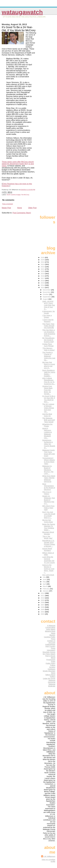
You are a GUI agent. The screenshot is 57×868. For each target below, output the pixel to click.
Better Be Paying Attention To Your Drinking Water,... (49, 527)
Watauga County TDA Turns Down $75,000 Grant (49, 453)
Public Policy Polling (50, 664)
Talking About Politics (50, 676)
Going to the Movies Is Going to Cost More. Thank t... (48, 569)
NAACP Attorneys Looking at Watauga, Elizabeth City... (47, 433)
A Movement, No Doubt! (48, 312)
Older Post (32, 208)
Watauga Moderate (52, 685)
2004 (43, 612)
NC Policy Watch (49, 654)
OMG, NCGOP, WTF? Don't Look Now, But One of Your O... (49, 305)
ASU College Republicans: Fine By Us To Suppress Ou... (49, 381)
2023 (43, 264)
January (46, 591)
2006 (43, 607)
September (47, 297)
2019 (43, 274)
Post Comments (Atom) (22, 213)
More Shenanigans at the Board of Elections (49, 487)
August (46, 299)
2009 (43, 600)
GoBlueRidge (50, 644)
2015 (43, 283)
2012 (43, 593)
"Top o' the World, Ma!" (47, 537)
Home (20, 208)
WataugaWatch (22, 12)
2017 (43, 278)
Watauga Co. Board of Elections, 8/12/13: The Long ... (48, 470)
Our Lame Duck (48, 575)
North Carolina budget (14, 195)
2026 (43, 257)
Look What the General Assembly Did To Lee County (49, 560)
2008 (43, 602)
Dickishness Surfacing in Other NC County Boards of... (49, 444)
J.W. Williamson (49, 856)
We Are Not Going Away (48, 521)
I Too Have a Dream (47, 316)
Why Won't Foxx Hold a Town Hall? (48, 508)
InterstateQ (51, 650)
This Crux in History (47, 493)
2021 (43, 269)
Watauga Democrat (52, 681)
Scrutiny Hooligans (51, 668)
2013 (43, 287)
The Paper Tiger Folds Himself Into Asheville (48, 326)
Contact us (51, 641)
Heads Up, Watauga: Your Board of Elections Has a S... (49, 500)
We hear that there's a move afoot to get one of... (49, 365)
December (47, 290)
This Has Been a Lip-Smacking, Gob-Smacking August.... (49, 333)
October (46, 294)
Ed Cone (52, 643)
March (45, 586)
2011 (43, 596)
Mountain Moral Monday (48, 533)
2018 (43, 276)
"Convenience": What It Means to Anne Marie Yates (49, 461)
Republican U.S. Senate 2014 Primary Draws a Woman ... (49, 543)
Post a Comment (8, 204)
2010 (43, 598)
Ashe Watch (51, 629)
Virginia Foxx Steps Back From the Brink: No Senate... (47, 390)
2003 (43, 614)
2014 (43, 285)
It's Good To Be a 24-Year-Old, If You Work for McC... (49, 399)
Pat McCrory (25, 195)
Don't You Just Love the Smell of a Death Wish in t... (49, 515)
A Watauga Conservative (50, 626)
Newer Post (6, 208)
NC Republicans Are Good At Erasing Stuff (48, 340)
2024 (43, 262)
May (45, 582)
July (44, 577)
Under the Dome (49, 678)
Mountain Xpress (49, 652)
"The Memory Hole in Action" (49, 349)
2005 (43, 609)
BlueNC (52, 635)
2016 (43, 281)
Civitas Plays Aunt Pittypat (48, 345)
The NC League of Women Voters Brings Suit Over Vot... (48, 408)
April (45, 584)
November (47, 292)
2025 (43, 260)
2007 (43, 605)
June (45, 579)
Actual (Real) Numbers (47, 549)
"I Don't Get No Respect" (48, 321)
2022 (43, 267)
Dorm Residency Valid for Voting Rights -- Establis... (49, 373)
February (46, 589)
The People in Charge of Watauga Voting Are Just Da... (49, 356)
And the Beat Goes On (47, 415)
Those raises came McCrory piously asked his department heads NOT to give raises (18, 164)
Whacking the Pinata (47, 425)
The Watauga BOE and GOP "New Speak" (49, 420)
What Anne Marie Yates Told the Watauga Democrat (49, 479)
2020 (43, 271)
